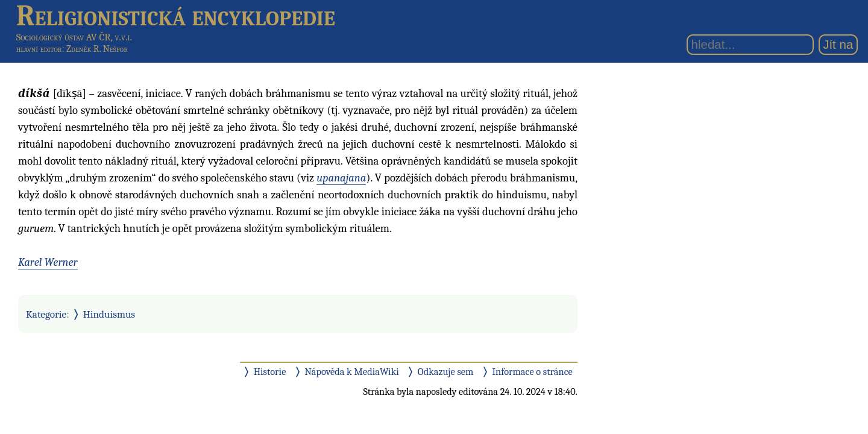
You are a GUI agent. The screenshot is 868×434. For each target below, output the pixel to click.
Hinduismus (109, 314)
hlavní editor (39, 49)
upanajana (341, 178)
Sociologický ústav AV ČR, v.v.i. (74, 37)
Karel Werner (48, 262)
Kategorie (46, 314)
